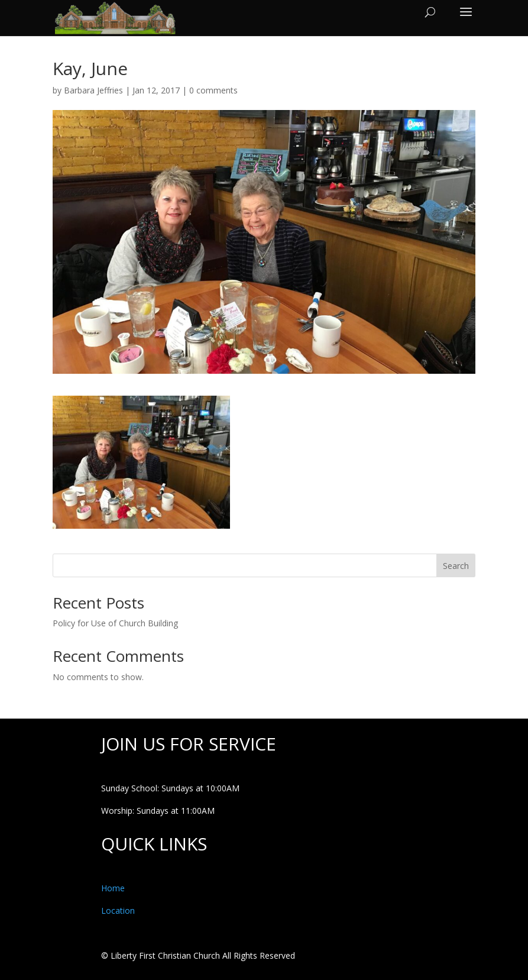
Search (456, 566)
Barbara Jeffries (93, 90)
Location (118, 911)
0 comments (213, 90)
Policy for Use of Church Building (115, 623)
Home (113, 888)
